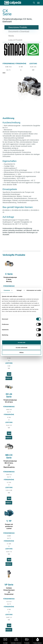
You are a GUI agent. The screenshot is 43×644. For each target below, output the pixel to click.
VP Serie (9, 585)
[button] (38, 3)
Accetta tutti (22, 342)
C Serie (9, 274)
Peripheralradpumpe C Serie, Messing (10, 279)
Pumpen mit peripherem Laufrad (9, 526)
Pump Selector (38, 643)
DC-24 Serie (9, 395)
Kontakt (5, 643)
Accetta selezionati (21, 347)
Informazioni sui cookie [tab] (34, 290)
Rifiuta (22, 352)
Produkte (27, 643)
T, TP (9, 521)
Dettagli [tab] (19, 290)
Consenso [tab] (7, 290)
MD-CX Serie (9, 456)
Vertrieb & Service (16, 643)
